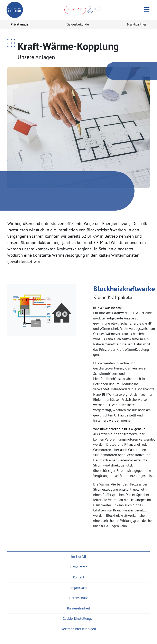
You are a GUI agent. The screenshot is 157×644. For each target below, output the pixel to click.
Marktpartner (137, 24)
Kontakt (79, 577)
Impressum (78, 588)
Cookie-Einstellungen (79, 618)
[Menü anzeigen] (145, 10)
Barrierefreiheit (79, 608)
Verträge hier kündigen (79, 629)
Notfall (75, 10)
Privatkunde (20, 24)
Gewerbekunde (78, 24)
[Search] (97, 10)
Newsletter (79, 567)
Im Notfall (79, 557)
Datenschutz (78, 598)
